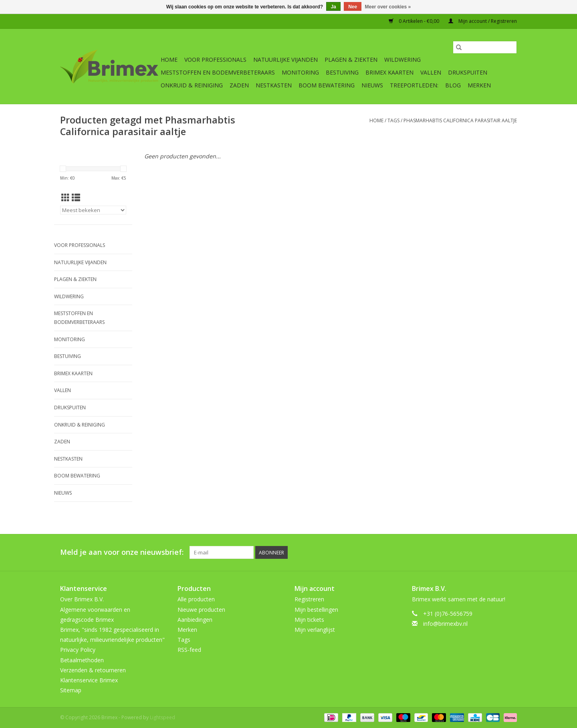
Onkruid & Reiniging (192, 85)
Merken (479, 85)
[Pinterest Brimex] (467, 552)
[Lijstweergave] (76, 198)
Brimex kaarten (389, 72)
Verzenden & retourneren (93, 670)
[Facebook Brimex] (438, 552)
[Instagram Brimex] (510, 552)
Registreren (309, 599)
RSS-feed (189, 650)
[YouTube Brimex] (482, 552)
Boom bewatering (327, 85)
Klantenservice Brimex (89, 680)
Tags (393, 120)
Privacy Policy (78, 650)
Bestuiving (342, 72)
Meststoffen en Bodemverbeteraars (218, 72)
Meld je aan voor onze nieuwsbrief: (122, 552)
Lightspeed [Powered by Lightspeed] (162, 717)
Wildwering (402, 60)
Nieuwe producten (201, 610)
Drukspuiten (468, 72)
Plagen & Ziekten (351, 60)
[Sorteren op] (93, 210)
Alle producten (196, 599)
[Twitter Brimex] (453, 552)
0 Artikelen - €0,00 (415, 21)
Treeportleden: (414, 85)
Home (169, 60)
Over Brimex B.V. (82, 599)
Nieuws (372, 85)
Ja (333, 7)
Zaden (239, 85)
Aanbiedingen (195, 620)
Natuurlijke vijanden (285, 60)
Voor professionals (215, 60)
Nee (353, 7)
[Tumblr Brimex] (496, 552)
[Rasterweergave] (66, 198)
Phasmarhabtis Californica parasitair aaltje (460, 120)
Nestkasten (274, 85)
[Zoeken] (485, 47)
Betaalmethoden (82, 660)
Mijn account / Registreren (483, 21)
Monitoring (300, 72)
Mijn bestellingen (316, 610)
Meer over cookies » (388, 7)
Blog (453, 85)
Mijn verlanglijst (315, 630)
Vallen (431, 72)
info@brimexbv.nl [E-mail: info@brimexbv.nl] (445, 624)
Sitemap (71, 690)
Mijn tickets (309, 620)
